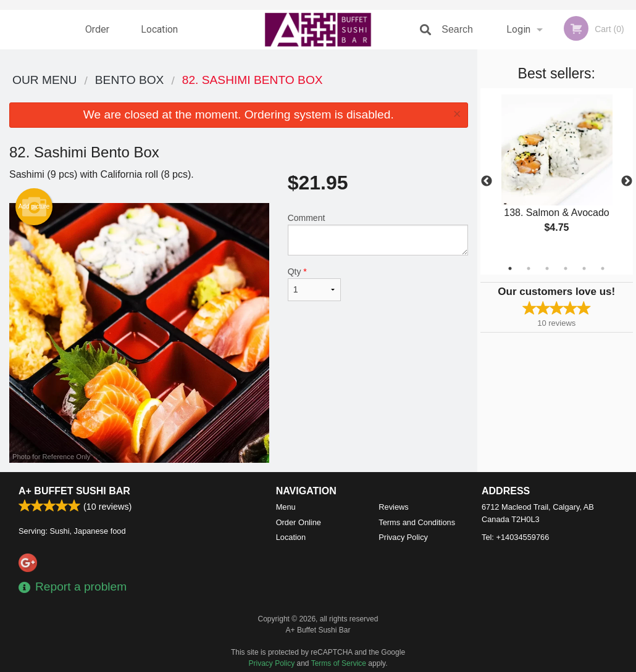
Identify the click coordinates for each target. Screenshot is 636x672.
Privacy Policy (403, 537)
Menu (286, 507)
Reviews (393, 507)
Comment (378, 234)
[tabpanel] (557, 174)
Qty (315, 284)
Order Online (99, 36)
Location (159, 29)
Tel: (515, 537)
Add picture (34, 207)
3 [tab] (547, 268)
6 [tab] (603, 268)
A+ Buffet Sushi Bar (74, 491)
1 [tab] (510, 268)
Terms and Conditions (417, 522)
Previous (487, 181)
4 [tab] (566, 268)
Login (518, 29)
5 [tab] (584, 268)
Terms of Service (339, 663)
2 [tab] (529, 268)
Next (627, 181)
